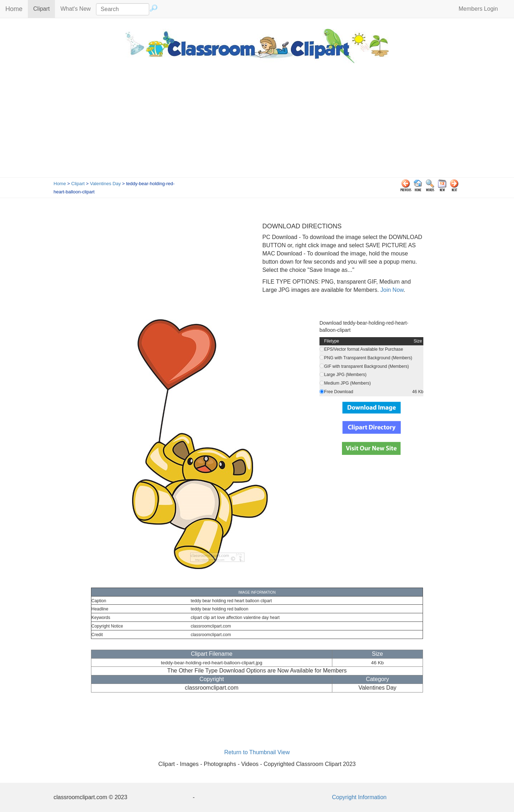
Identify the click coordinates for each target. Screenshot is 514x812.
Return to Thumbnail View (257, 752)
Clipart (44, 8)
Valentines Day (105, 184)
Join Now (391, 290)
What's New (75, 9)
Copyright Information (359, 797)
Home (14, 9)
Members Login (478, 9)
